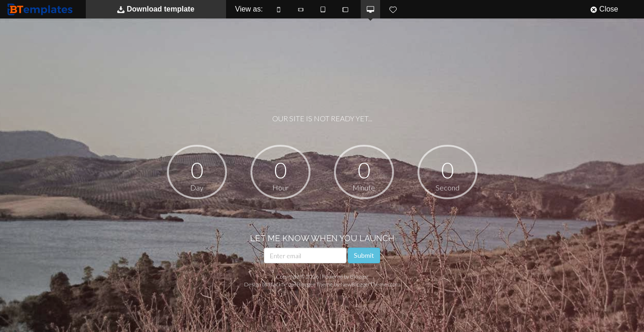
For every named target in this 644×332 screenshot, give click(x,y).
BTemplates (42, 9)
